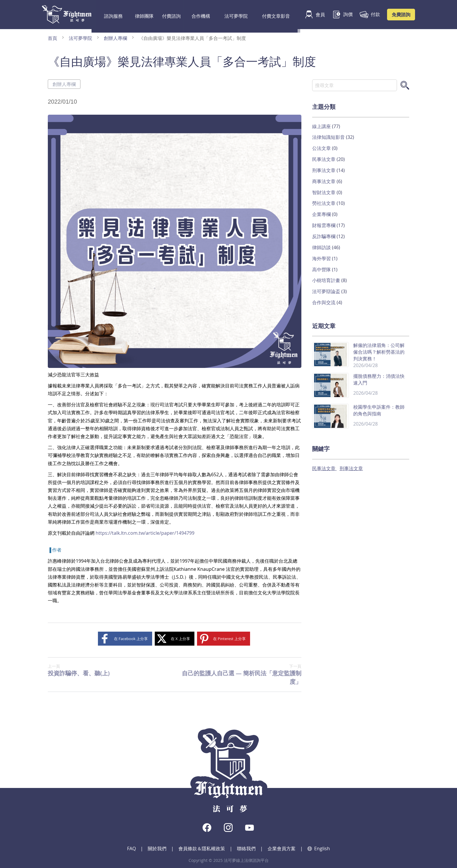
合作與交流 (324, 302)
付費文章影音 (255, 15)
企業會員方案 (282, 848)
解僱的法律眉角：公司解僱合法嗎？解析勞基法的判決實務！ (379, 352)
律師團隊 (137, 15)
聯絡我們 (246, 848)
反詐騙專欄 (324, 236)
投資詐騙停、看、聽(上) (79, 670)
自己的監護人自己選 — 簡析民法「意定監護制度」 (238, 674)
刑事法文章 (324, 170)
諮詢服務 (110, 15)
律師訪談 (322, 247)
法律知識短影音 (329, 137)
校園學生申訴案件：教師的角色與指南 (379, 410)
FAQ (131, 848)
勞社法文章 (324, 203)
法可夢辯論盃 (327, 291)
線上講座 (322, 126)
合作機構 (192, 15)
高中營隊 (322, 270)
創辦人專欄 (116, 38)
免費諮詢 (401, 15)
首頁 (53, 38)
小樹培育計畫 (327, 280)
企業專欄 (322, 214)
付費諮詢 (164, 15)
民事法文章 (324, 159)
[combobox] (355, 85)
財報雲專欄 (324, 225)
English (319, 848)
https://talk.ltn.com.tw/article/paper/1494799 (145, 533)
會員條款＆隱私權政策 (202, 848)
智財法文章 (324, 192)
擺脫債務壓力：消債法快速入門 (379, 379)
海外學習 (322, 258)
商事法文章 (324, 181)
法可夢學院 (221, 15)
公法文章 (322, 148)
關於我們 (157, 848)
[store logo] (67, 14)
